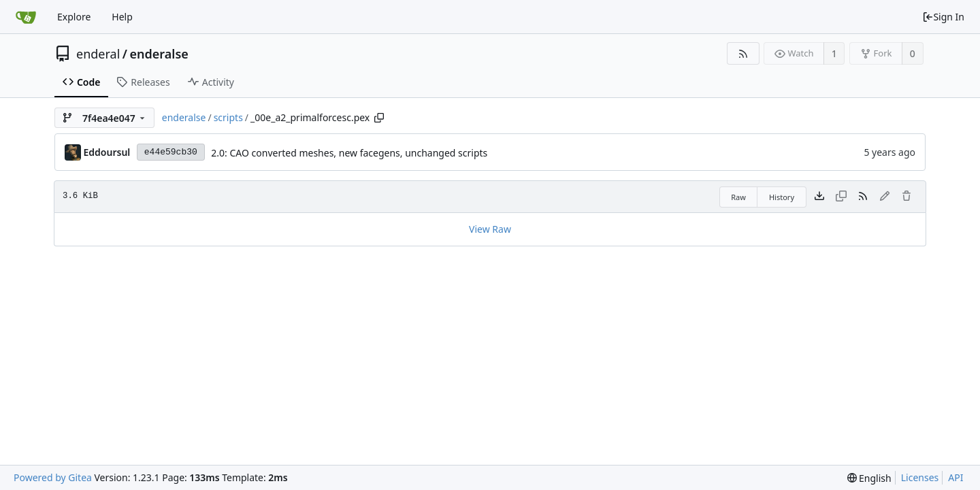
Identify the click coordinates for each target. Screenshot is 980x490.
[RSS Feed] (743, 53)
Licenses (920, 477)
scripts (228, 117)
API (955, 477)
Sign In (943, 17)
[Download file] (819, 197)
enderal (98, 54)
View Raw (490, 229)
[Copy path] (379, 118)
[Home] (26, 17)
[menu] (869, 478)
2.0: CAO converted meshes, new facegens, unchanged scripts (349, 153)
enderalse (159, 54)
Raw (738, 197)
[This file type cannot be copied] (841, 197)
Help (122, 17)
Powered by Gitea (53, 477)
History (782, 197)
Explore (74, 17)
